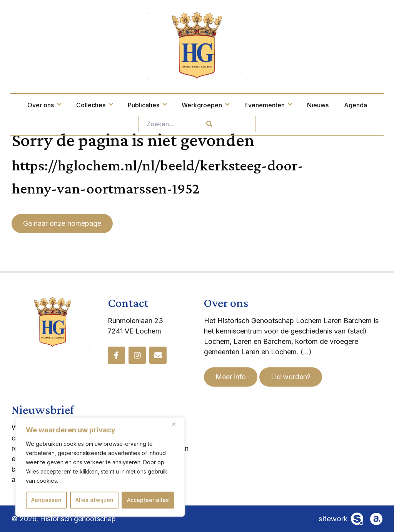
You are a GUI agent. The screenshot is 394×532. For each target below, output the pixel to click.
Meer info (231, 377)
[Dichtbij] (177, 424)
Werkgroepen (205, 105)
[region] (100, 467)
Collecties (94, 105)
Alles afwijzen (94, 500)
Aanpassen (46, 500)
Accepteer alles (148, 500)
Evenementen (268, 105)
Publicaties (147, 105)
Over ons (44, 105)
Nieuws (318, 105)
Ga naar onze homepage (62, 223)
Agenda (356, 105)
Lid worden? (291, 377)
